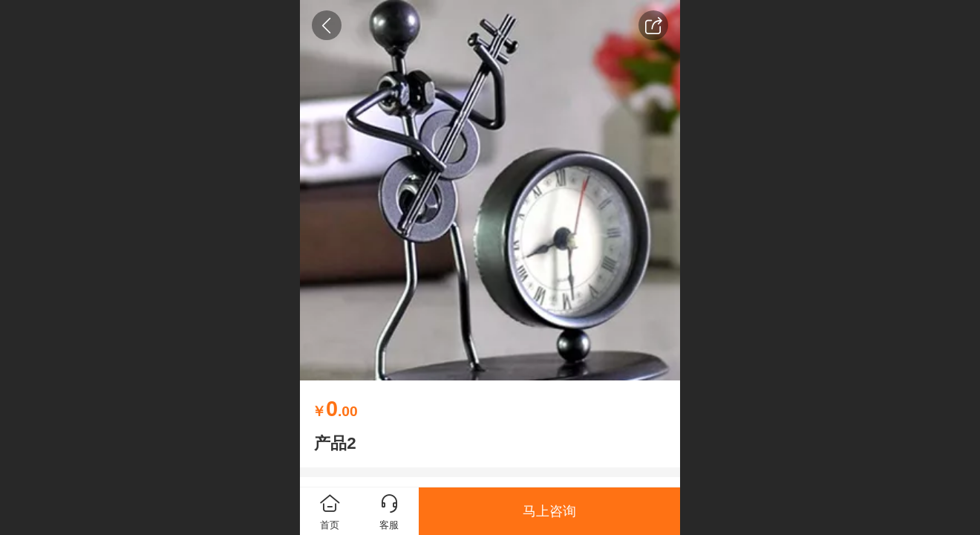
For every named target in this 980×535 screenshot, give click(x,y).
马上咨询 (549, 511)
